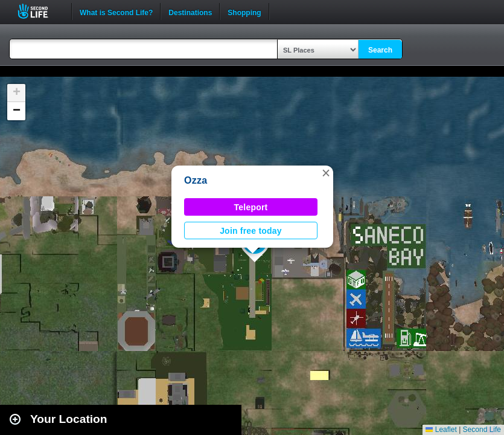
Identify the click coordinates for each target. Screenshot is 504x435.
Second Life (40, 11)
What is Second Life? (116, 11)
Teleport (251, 207)
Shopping (244, 11)
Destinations (190, 11)
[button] (326, 173)
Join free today (251, 231)
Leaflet (441, 430)
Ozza (196, 180)
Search (380, 50)
